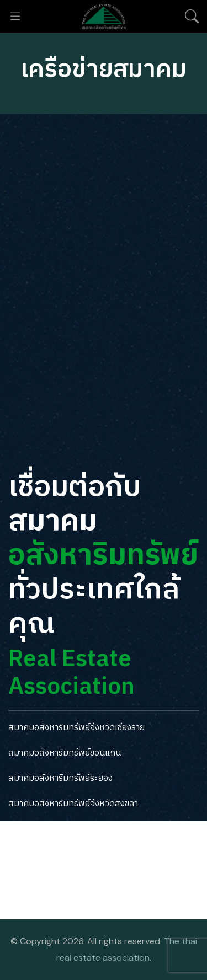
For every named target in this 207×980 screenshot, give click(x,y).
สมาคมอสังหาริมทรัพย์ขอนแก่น (65, 753)
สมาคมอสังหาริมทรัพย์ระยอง (60, 778)
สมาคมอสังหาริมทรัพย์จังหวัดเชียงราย (76, 728)
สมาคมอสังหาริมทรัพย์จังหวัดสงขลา (73, 804)
